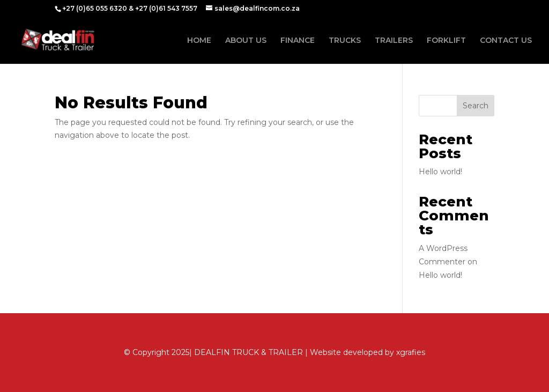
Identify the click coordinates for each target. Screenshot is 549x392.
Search (476, 106)
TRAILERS (394, 41)
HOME (199, 41)
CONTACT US (506, 41)
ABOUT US (246, 41)
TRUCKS (345, 41)
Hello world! (440, 172)
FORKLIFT (446, 41)
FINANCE (298, 41)
